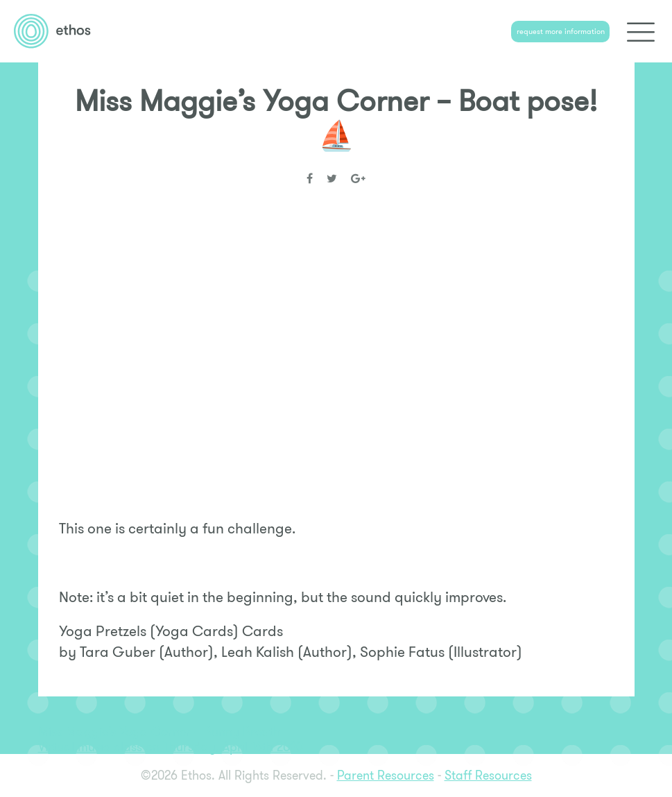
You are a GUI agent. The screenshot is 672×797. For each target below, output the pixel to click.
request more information (561, 31)
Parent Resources (386, 775)
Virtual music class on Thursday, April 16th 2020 (171, 747)
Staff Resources (488, 775)
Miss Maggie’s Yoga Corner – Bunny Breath (159, 731)
